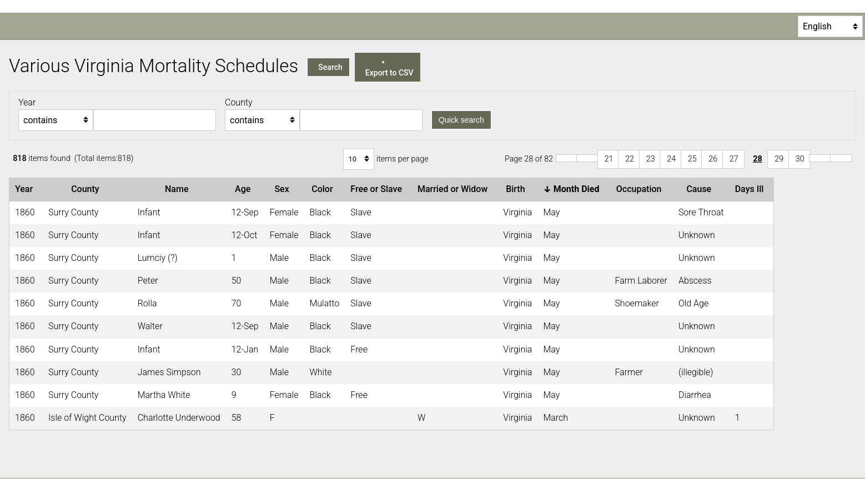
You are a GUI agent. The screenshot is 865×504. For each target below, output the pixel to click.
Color (324, 189)
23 (651, 159)
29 (779, 159)
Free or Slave (378, 189)
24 (671, 159)
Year (26, 189)
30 (800, 159)
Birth (517, 189)
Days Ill (752, 189)
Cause (701, 189)
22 (630, 159)
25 (692, 159)
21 (609, 159)
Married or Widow (455, 189)
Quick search (461, 120)
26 (713, 159)
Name (179, 189)
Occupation (641, 189)
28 (758, 159)
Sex (284, 189)
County (87, 189)
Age (245, 189)
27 (734, 159)
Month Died (573, 189)
